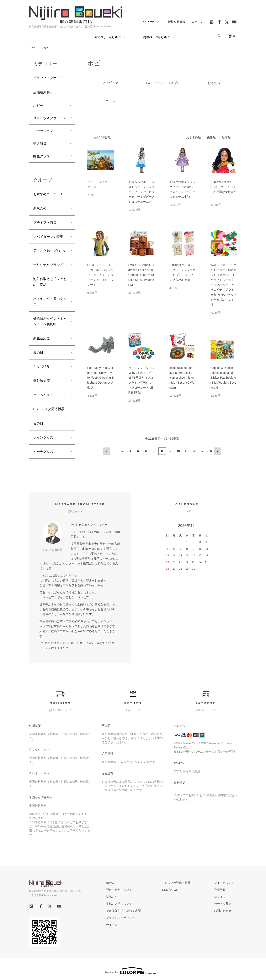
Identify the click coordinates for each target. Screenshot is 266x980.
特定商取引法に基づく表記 (135, 910)
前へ (107, 451)
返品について (127, 896)
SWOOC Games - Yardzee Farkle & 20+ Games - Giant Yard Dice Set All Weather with (142, 275)
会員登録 (222, 889)
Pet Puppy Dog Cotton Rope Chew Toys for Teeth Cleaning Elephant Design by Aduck (100, 378)
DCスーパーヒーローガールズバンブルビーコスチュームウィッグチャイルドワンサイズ (100, 275)
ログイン (197, 22)
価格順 (211, 137)
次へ (217, 451)
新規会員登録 (177, 22)
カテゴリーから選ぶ (107, 37)
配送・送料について (131, 889)
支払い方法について (131, 903)
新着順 (226, 137)
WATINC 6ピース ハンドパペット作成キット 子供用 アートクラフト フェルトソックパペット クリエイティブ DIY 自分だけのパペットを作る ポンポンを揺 (224, 285)
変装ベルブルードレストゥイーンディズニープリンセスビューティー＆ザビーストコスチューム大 (142, 192)
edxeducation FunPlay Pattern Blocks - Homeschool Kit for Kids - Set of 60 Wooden (182, 378)
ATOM (184, 889)
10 (178, 451)
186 (209, 451)
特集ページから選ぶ (156, 37)
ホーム (33, 48)
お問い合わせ (225, 910)
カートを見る (225, 903)
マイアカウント (151, 22)
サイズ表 (124, 924)
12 (194, 451)
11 (186, 451)
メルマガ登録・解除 (185, 882)
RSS (175, 889)
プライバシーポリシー (133, 917)
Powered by (133, 970)
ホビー (46, 48)
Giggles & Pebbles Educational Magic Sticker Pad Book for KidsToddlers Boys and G (223, 378)
